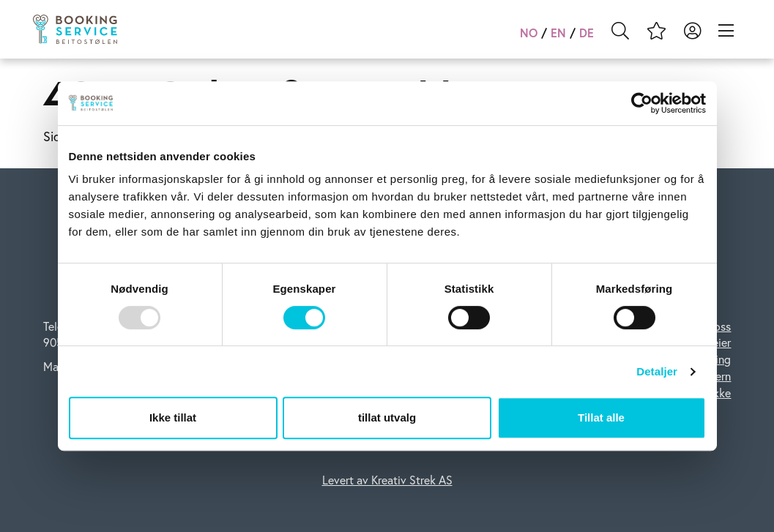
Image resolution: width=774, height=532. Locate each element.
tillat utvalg (387, 417)
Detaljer (657, 371)
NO (529, 33)
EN (558, 33)
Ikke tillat (173, 417)
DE (587, 33)
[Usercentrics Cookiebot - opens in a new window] (642, 103)
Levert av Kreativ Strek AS (387, 480)
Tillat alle (601, 417)
